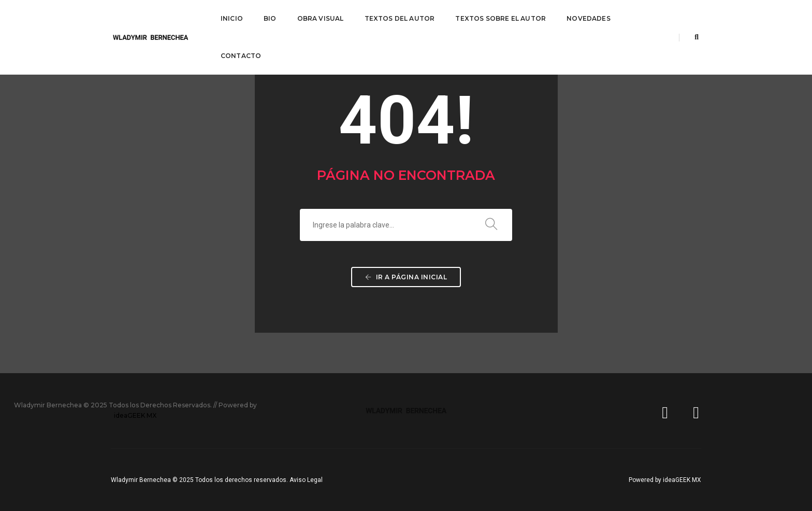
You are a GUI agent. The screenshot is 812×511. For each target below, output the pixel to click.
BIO (270, 18)
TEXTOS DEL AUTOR (400, 18)
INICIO (232, 18)
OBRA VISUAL (321, 18)
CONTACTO (241, 56)
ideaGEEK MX (135, 415)
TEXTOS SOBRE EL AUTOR (501, 18)
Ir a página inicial (406, 277)
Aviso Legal (306, 480)
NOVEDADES (589, 18)
